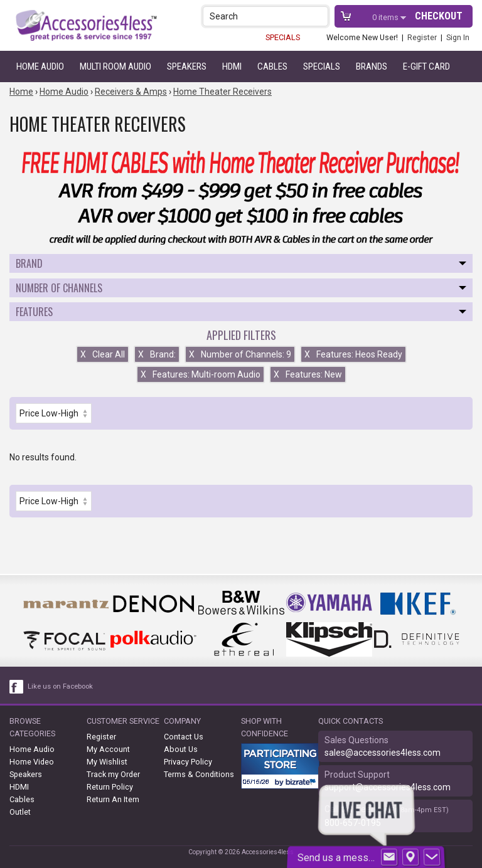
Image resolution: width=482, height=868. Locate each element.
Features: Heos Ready (353, 354)
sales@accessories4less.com (383, 753)
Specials (322, 66)
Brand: (157, 354)
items (386, 17)
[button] (320, 16)
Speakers (187, 66)
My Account (108, 749)
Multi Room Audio (115, 66)
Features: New (308, 374)
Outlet (20, 812)
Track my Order (113, 774)
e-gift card (426, 66)
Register (422, 37)
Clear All (103, 354)
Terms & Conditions (199, 774)
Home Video (32, 762)
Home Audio (40, 66)
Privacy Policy (188, 762)
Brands (372, 66)
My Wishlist (107, 762)
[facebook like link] (17, 687)
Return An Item (113, 799)
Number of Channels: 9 (240, 354)
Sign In (458, 37)
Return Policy (110, 787)
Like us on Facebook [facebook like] (60, 686)
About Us (181, 749)
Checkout (439, 16)
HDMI (232, 66)
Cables (272, 66)
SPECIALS (283, 37)
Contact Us (184, 737)
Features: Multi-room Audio (201, 374)
